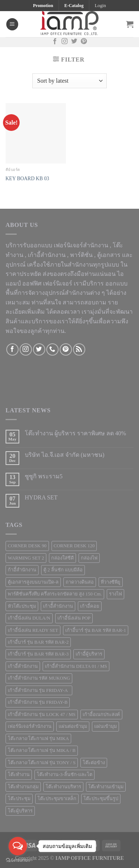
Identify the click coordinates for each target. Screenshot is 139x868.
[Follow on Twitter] (74, 42)
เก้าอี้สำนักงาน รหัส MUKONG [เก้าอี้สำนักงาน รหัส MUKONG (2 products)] (39, 678)
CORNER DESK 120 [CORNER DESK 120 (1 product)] (74, 546)
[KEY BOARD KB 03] (36, 133)
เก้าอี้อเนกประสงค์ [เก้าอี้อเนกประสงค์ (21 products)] (101, 714)
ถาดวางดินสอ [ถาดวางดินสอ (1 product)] (80, 582)
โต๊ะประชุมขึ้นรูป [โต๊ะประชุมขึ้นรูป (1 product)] (101, 799)
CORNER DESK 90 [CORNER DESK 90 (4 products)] (27, 546)
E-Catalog (74, 6)
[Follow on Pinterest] (84, 42)
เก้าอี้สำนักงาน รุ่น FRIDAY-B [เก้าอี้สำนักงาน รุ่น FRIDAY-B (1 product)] (38, 702)
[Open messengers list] (18, 846)
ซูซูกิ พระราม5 (44, 476)
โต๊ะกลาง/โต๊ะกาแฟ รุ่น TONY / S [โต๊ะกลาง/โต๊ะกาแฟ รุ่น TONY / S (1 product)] (42, 763)
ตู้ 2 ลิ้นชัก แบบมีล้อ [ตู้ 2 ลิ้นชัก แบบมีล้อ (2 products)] (63, 570)
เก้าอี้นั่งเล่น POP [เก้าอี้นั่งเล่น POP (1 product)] (74, 618)
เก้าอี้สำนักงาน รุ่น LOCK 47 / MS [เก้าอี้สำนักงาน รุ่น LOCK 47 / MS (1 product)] (42, 714)
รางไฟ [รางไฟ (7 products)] (115, 594)
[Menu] (12, 24)
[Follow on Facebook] (55, 42)
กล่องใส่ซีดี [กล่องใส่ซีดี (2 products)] (62, 558)
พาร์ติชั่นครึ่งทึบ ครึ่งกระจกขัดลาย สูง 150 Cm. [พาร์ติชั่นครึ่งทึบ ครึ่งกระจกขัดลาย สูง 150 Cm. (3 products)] (55, 594)
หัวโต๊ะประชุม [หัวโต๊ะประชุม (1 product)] (22, 606)
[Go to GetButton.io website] (18, 860)
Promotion (43, 6)
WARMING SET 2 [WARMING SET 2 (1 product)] (26, 558)
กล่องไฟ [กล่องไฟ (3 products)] (89, 558)
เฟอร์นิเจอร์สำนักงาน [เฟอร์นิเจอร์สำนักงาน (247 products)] (30, 726)
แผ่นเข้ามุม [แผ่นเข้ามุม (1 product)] (105, 726)
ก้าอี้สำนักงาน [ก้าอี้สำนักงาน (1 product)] (22, 570)
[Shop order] (69, 81)
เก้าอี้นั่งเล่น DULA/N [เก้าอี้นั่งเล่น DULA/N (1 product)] (29, 618)
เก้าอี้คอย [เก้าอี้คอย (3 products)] (90, 606)
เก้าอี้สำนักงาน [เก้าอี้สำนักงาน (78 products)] (23, 666)
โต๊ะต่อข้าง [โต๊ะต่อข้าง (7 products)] (94, 763)
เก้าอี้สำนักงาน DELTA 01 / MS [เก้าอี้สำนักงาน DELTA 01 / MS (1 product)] (76, 666)
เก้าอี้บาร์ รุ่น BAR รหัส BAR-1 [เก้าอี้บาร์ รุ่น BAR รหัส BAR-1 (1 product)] (96, 630)
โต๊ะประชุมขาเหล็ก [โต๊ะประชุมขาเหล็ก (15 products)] (57, 799)
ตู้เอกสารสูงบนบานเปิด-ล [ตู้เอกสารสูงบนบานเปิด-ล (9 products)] (33, 582)
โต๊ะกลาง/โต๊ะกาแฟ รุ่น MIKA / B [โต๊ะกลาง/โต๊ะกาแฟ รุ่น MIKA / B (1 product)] (42, 750)
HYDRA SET (41, 497)
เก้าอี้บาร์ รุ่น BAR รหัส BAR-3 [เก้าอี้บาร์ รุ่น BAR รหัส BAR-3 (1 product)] (38, 654)
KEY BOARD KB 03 (27, 179)
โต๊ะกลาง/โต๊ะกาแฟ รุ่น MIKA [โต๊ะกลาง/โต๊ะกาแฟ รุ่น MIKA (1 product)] (38, 739)
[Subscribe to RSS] (79, 349)
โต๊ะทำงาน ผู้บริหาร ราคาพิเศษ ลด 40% (75, 433)
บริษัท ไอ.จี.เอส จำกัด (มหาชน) (65, 455)
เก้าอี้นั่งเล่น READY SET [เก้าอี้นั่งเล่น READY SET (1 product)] (33, 630)
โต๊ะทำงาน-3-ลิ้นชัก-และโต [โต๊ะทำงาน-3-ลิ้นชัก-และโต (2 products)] (64, 775)
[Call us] (52, 349)
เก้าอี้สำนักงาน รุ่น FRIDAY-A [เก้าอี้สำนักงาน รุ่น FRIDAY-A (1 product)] (39, 690)
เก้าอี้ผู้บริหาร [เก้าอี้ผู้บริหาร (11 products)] (89, 654)
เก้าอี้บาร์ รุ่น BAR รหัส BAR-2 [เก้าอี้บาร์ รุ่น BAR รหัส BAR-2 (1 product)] (38, 642)
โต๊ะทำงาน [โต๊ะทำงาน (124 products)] (19, 775)
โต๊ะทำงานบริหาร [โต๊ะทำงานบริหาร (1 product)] (63, 787)
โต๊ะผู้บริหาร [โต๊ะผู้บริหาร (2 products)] (20, 811)
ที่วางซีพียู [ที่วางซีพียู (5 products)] (111, 582)
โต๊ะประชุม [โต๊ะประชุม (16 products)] (19, 799)
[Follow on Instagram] (64, 42)
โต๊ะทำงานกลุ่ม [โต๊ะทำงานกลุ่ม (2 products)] (23, 787)
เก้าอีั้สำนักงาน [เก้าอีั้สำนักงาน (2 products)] (58, 606)
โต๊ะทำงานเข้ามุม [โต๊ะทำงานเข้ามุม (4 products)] (106, 787)
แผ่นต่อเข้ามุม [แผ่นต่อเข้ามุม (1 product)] (73, 726)
